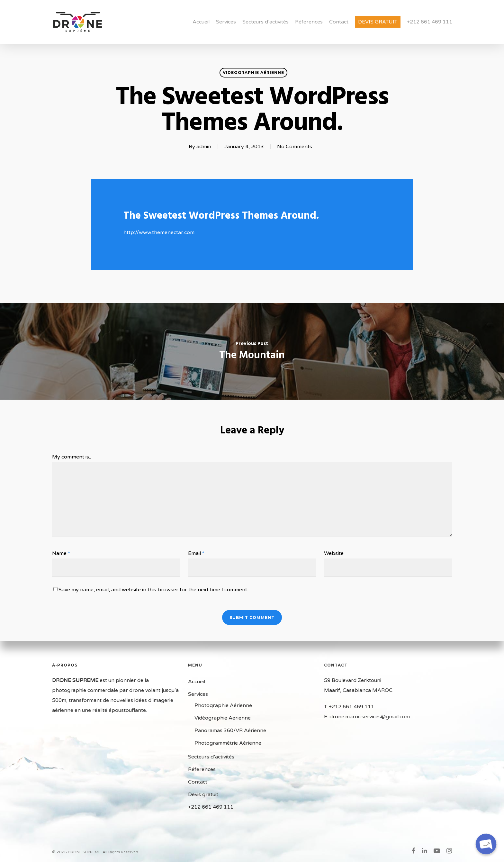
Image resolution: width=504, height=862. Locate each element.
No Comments (295, 147)
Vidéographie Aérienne (223, 718)
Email (196, 553)
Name (61, 553)
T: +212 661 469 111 (349, 707)
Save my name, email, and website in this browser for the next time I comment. (153, 590)
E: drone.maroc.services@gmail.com (367, 717)
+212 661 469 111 (430, 22)
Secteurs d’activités (265, 22)
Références (309, 22)
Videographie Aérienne (253, 73)
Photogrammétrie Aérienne (228, 743)
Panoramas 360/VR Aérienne (230, 730)
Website (334, 553)
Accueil (201, 22)
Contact (339, 22)
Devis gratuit (378, 22)
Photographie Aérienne (223, 705)
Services (226, 22)
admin (204, 147)
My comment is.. (72, 457)
